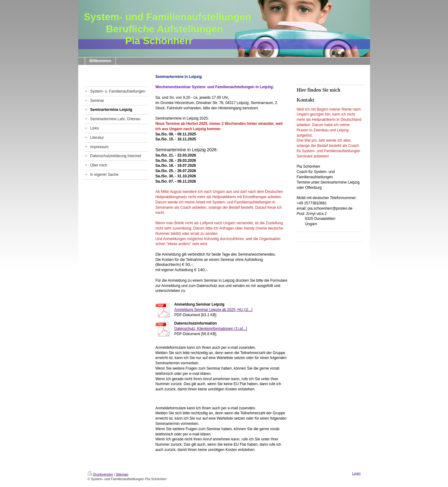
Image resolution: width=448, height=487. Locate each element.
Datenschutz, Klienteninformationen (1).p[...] (211, 329)
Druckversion (100, 474)
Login (357, 473)
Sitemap (122, 474)
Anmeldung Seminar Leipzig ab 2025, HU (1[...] (213, 310)
